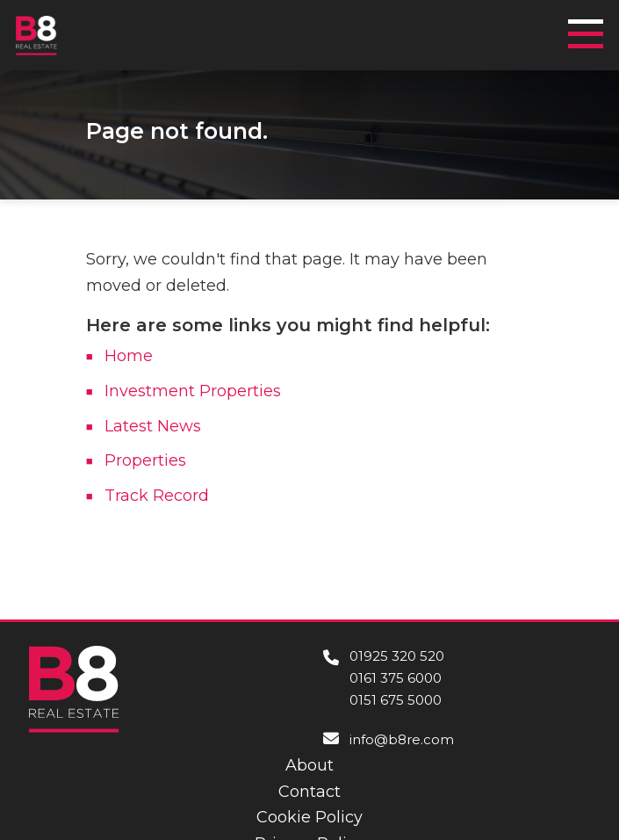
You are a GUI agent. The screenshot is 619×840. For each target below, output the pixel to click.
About (309, 765)
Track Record (157, 496)
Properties (145, 460)
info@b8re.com (402, 739)
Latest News (153, 426)
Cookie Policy (309, 817)
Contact (309, 792)
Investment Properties (193, 391)
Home (129, 356)
